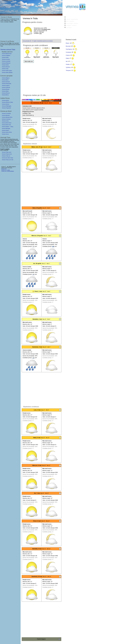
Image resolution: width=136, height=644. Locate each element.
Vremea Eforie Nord (7, 123)
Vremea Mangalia (6, 128)
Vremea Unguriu (6, 85)
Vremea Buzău (5, 100)
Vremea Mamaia (6, 115)
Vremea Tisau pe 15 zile (8, 160)
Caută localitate (72, 19)
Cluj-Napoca (69, 49)
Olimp (12, 127)
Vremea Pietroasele (7, 84)
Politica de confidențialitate (8, 171)
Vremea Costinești (6, 119)
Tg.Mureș (68, 67)
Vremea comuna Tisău (8, 50)
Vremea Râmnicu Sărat (7, 102)
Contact (69, 27)
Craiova (68, 55)
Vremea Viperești (6, 87)
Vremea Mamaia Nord (7, 117)
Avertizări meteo (72, 23)
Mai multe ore (29, 61)
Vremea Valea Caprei (7, 71)
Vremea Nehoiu (6, 104)
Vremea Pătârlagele (7, 106)
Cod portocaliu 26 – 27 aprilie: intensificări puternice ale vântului (38, 41)
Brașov (68, 43)
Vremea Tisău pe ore (7, 154)
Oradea (68, 64)
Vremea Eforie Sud (6, 125)
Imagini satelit (71, 25)
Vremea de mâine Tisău (7, 158)
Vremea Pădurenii (6, 63)
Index (68, 17)
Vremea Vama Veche (7, 132)
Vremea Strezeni (6, 67)
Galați (67, 58)
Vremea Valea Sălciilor (7, 72)
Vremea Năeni (5, 91)
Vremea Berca (5, 95)
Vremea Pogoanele (6, 108)
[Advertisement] (42, 78)
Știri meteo (70, 21)
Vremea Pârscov (6, 93)
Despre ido (4, 169)
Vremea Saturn (5, 130)
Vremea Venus (5, 134)
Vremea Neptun (6, 127)
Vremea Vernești (6, 82)
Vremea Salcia (5, 65)
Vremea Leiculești (6, 61)
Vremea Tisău (5, 69)
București (68, 46)
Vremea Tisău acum (7, 152)
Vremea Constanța (6, 113)
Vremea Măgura (6, 78)
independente (15, 147)
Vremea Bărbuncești (7, 54)
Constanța (68, 52)
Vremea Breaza (6, 89)
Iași (67, 61)
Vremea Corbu (5, 121)
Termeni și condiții (6, 170)
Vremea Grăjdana (6, 55)
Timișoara (68, 70)
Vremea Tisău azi (6, 156)
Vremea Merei (5, 80)
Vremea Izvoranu (6, 59)
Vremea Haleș (5, 57)
